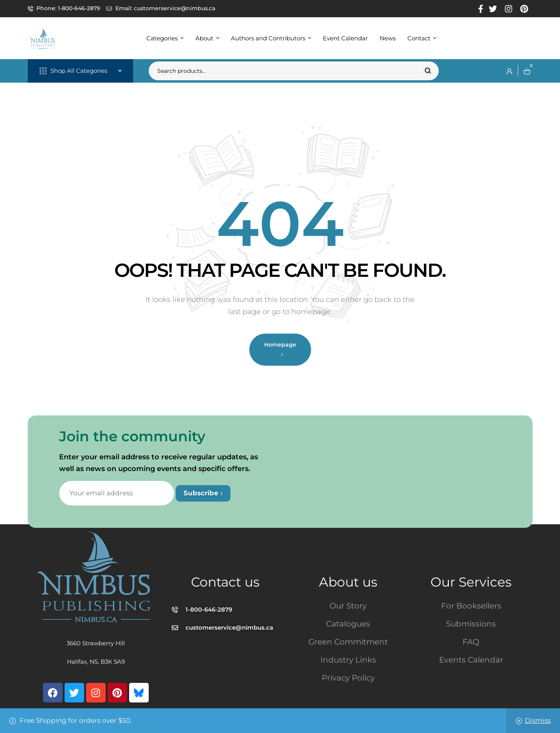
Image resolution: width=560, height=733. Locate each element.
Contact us (225, 582)
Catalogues (348, 624)
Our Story (348, 606)
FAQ (471, 642)
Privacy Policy (348, 678)
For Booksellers (471, 606)
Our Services (471, 582)
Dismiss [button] (538, 720)
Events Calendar (471, 660)
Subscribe (203, 493)
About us (348, 582)
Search (428, 71)
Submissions (471, 624)
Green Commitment (348, 642)
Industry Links (348, 660)
